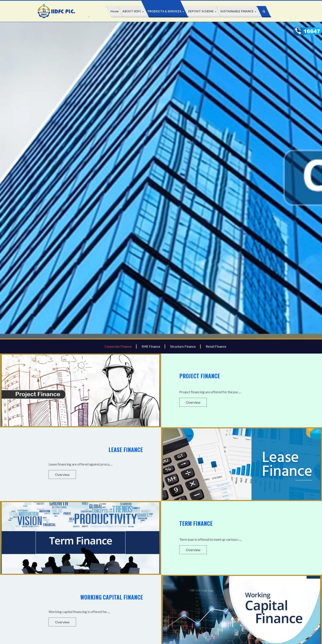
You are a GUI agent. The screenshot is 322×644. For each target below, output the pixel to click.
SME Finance (151, 346)
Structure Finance (183, 346)
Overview (193, 402)
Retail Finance (216, 346)
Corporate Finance (118, 346)
